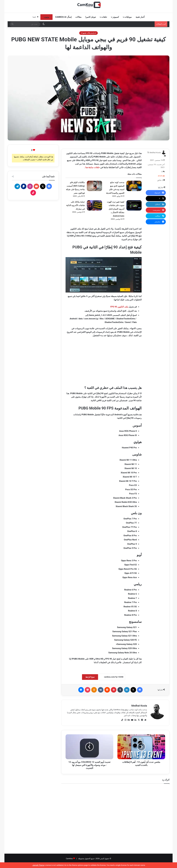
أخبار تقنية (140, 17)
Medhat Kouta (155, 153)
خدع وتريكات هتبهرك (88, 33)
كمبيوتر (116, 17)
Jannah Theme (38, 865)
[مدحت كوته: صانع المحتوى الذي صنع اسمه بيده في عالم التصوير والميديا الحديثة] (134, 186)
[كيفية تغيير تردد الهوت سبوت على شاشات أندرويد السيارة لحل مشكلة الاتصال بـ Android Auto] (134, 205)
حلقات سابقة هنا (92, 167)
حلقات (104, 17)
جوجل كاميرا (91, 17)
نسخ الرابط (90, 677)
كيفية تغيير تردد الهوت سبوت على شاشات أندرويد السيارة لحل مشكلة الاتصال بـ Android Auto (116, 209)
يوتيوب (46, 17)
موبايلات (128, 17)
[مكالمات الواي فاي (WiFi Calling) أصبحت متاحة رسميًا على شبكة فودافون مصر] (94, 186)
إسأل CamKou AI (63, 17)
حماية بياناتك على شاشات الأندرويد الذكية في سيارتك (76, 205)
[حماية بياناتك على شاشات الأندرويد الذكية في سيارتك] (94, 205)
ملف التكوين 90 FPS (119, 307)
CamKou (69, 859)
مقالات (78, 17)
